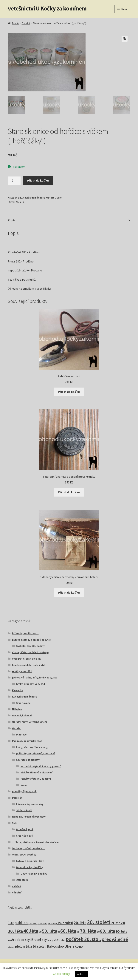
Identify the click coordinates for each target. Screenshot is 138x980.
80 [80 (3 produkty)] (98, 932)
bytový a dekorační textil (31, 861)
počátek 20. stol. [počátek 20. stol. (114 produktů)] (83, 939)
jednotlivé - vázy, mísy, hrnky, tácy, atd (35, 678)
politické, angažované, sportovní (35, 753)
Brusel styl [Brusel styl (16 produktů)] (39, 940)
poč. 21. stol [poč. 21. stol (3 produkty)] (59, 940)
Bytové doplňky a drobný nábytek (32, 640)
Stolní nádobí (24, 810)
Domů (15, 23)
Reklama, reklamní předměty (29, 817)
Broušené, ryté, (25, 829)
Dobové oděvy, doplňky (30, 867)
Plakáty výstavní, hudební (36, 779)
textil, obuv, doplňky (24, 855)
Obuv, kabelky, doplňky (34, 874)
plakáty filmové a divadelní (37, 772)
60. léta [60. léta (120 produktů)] (68, 931)
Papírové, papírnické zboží (27, 741)
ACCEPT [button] (82, 974)
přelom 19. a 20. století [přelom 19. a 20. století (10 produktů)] (31, 947)
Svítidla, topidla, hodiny (30, 646)
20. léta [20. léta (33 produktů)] (80, 923)
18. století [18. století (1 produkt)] (52, 923)
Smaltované (23, 703)
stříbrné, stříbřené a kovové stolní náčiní (36, 842)
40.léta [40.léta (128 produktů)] (31, 931)
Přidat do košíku (38, 180)
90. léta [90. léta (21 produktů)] (122, 931)
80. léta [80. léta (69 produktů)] (108, 931)
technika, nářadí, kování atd (29, 848)
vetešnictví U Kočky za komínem (47, 8)
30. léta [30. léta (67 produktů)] (15, 931)
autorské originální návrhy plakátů (41, 766)
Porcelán (17, 798)
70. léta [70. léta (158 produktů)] (88, 931)
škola (24, 785)
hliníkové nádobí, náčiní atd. (29, 665)
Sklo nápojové (24, 836)
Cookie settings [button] (62, 974)
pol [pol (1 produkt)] (50, 940)
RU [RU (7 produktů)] (81, 947)
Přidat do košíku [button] (69, 392)
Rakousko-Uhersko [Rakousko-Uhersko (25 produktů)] (63, 946)
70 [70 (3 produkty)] (78, 932)
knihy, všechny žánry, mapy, (32, 747)
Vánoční (17, 893)
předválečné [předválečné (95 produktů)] (115, 939)
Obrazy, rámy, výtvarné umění (30, 722)
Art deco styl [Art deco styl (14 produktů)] (21, 940)
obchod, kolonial (22, 715)
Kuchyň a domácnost (32, 198)
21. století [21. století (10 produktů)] (118, 923)
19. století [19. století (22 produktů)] (65, 923)
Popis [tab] (11, 220)
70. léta (20, 202)
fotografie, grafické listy (27, 659)
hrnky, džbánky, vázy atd (31, 684)
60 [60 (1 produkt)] (59, 932)
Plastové (21, 735)
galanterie (22, 880)
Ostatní (26, 23)
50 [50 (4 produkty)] (40, 932)
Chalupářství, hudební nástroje (30, 652)
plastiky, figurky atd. (24, 791)
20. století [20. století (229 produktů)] (99, 922)
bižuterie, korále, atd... (25, 633)
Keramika (18, 690)
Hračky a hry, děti (22, 671)
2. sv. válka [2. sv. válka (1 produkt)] (43, 923)
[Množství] (14, 181)
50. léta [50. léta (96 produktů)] (50, 931)
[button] (125, 39)
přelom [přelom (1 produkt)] (11, 947)
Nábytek (17, 709)
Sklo (59, 198)
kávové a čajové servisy (30, 804)
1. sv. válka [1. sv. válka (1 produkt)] (33, 923)
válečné (17, 886)
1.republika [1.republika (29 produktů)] (18, 923)
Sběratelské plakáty (28, 760)
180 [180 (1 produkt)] (9, 940)
